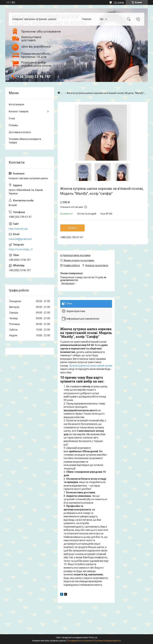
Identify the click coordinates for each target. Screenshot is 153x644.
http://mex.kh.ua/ (18, 229)
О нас (12, 118)
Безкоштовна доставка (77, 255)
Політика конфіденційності (108, 641)
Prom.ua (93, 638)
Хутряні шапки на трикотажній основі (91, 366)
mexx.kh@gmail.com (20, 239)
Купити (72, 228)
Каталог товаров (18, 111)
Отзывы (13, 125)
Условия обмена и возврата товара (25, 141)
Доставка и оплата (20, 132)
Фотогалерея (16, 104)
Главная (87, 19)
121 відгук (119, 2)
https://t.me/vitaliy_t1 (21, 249)
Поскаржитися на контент (80, 641)
